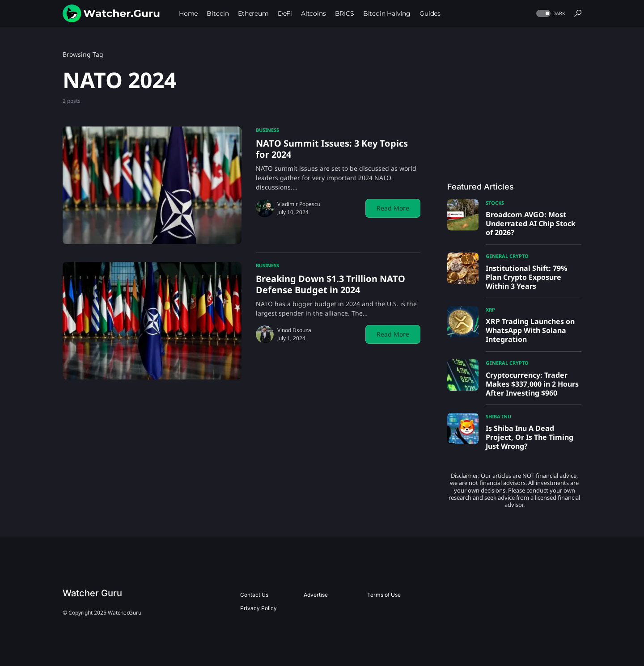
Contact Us (254, 595)
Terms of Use (384, 595)
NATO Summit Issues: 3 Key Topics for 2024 (332, 149)
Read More (393, 208)
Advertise (316, 595)
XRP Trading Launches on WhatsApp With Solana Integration (530, 330)
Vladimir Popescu (299, 204)
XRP (490, 310)
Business (267, 130)
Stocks (495, 203)
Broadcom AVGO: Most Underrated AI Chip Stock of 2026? (531, 223)
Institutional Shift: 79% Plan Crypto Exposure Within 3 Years (526, 277)
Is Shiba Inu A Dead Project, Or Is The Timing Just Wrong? (530, 437)
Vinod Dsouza (294, 330)
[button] (550, 14)
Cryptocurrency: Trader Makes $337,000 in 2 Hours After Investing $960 (532, 384)
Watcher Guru (92, 593)
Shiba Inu (498, 416)
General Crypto (507, 256)
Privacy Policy (258, 608)
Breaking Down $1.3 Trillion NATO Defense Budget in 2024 (330, 284)
